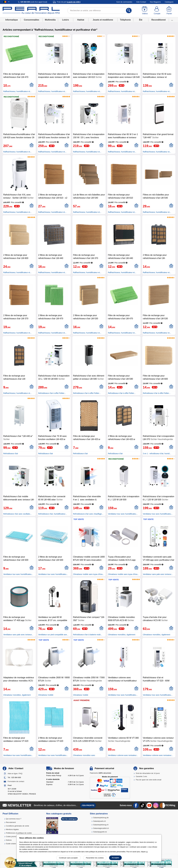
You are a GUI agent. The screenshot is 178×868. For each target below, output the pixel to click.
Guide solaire (11, 844)
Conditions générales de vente (17, 826)
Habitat (81, 20)
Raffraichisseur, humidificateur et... (17, 91)
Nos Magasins (155, 2)
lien (129, 845)
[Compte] (157, 11)
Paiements (100, 773)
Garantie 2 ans (141, 776)
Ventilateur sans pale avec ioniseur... (158, 574)
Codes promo (11, 837)
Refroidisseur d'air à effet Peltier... (52, 393)
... (172, 20)
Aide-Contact (141, 2)
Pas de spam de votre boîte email (149, 780)
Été (141, 20)
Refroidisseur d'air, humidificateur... (52, 514)
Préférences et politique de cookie (19, 833)
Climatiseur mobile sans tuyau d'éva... (89, 574)
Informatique (12, 20)
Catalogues (169, 2)
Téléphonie (125, 20)
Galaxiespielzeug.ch (101, 825)
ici (147, 852)
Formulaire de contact (16, 781)
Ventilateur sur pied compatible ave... (53, 635)
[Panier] (169, 11)
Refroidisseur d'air (11, 454)
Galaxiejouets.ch (100, 821)
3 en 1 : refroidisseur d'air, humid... (157, 454)
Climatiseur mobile (46, 695)
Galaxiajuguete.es (100, 832)
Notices (9, 840)
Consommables (32, 20)
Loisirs (66, 20)
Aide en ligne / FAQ (15, 774)
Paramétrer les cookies (95, 858)
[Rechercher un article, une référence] (100, 11)
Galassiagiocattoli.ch (101, 828)
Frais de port (69, 2)
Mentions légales (12, 829)
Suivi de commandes (124, 2)
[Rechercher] (129, 11)
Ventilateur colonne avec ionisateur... (123, 755)
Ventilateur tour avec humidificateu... (123, 514)
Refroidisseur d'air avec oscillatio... (17, 514)
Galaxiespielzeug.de (101, 818)
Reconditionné (159, 20)
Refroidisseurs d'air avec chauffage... (88, 514)
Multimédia (50, 20)
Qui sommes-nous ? (14, 819)
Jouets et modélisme (103, 20)
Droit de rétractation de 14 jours (148, 773)
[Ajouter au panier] (31, 85)
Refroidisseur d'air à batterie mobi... (88, 635)
